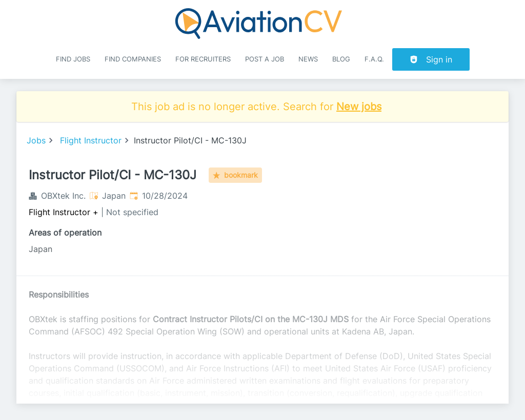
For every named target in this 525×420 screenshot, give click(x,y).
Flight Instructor (91, 140)
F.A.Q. (374, 59)
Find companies (133, 59)
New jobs (359, 107)
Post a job (265, 59)
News (308, 59)
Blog (341, 59)
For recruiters (203, 59)
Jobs (36, 140)
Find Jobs (73, 59)
